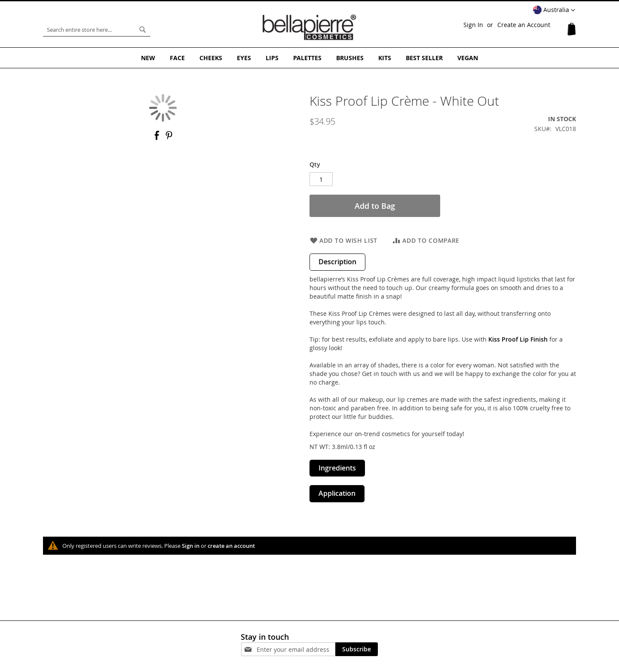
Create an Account (524, 25)
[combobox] (97, 30)
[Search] (143, 30)
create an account (231, 546)
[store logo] (309, 27)
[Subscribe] (357, 649)
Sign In (473, 25)
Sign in (191, 546)
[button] (554, 10)
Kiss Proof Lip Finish (518, 339)
